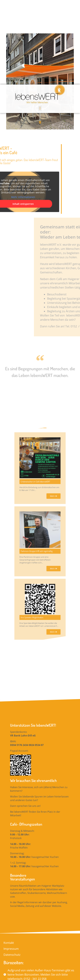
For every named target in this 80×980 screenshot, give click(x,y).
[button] (40, 17)
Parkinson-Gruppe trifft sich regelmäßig (38, 482)
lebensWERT (19, 957)
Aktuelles (40, 411)
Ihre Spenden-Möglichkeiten (35, 520)
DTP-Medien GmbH (63, 957)
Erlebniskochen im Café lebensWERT (37, 442)
